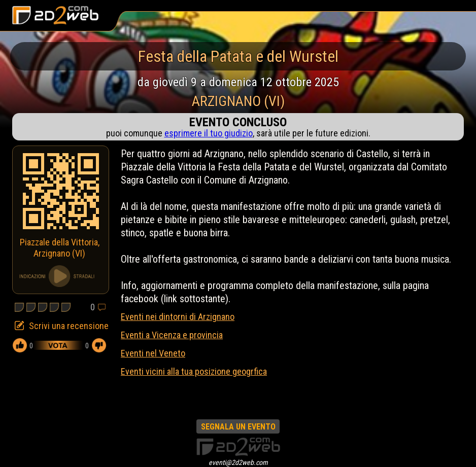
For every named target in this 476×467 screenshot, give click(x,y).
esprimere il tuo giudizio (209, 133)
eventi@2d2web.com (238, 462)
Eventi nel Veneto (153, 353)
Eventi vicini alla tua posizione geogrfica (194, 371)
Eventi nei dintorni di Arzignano (178, 317)
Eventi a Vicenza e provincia (172, 335)
